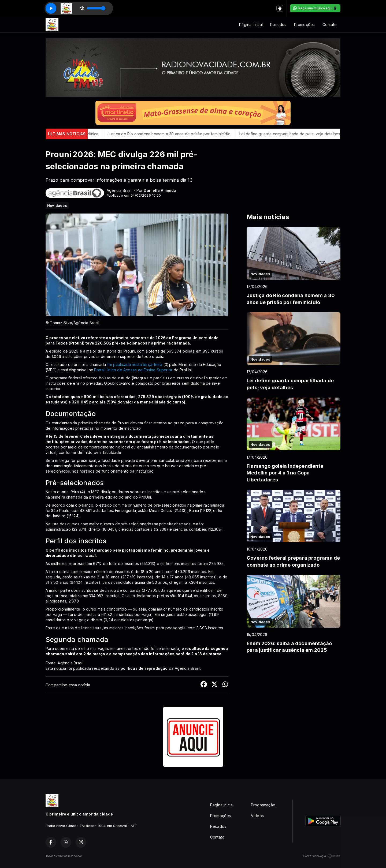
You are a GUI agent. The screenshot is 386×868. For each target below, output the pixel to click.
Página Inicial (251, 25)
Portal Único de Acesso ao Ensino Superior (133, 370)
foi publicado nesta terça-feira (135, 364)
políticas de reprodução (144, 668)
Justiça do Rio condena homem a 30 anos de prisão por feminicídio (180, 134)
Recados (278, 25)
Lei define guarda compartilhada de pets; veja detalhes (301, 134)
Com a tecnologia (322, 856)
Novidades (57, 205)
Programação (263, 805)
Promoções (305, 25)
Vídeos (257, 816)
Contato (330, 25)
